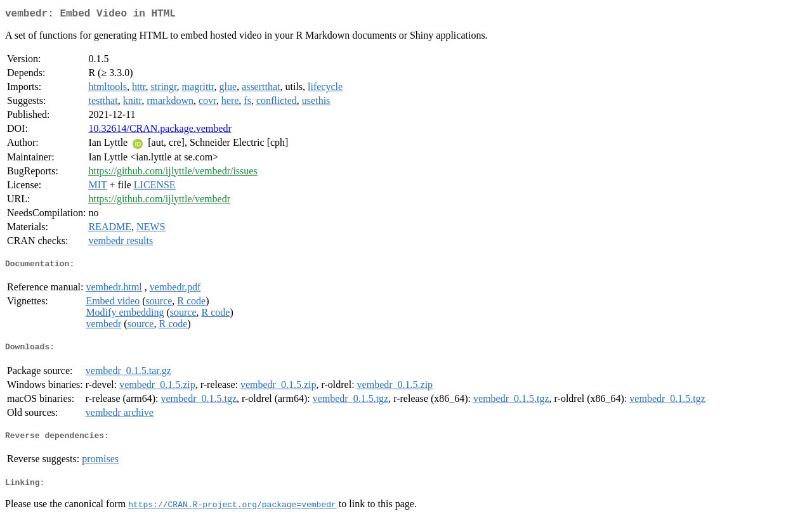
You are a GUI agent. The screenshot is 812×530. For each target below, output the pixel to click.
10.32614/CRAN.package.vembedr (160, 131)
